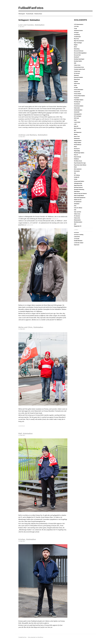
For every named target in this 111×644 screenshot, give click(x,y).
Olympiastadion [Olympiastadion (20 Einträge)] (78, 141)
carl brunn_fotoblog (79, 235)
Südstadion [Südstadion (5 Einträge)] (77, 204)
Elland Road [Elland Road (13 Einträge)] (77, 79)
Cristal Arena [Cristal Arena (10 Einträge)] (77, 71)
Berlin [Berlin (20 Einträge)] (75, 47)
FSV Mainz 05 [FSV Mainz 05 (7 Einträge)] (77, 102)
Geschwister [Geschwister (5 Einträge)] (77, 104)
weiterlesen (22, 426)
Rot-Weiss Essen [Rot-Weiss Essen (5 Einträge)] (78, 161)
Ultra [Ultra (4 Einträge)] (75, 206)
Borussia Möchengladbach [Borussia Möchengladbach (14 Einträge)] (80, 53)
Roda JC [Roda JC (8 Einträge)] (76, 155)
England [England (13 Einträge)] (76, 81)
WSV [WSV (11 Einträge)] (75, 224)
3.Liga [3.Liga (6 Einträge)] (75, 29)
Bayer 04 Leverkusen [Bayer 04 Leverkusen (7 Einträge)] (79, 41)
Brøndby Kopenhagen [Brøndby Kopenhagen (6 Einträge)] (79, 59)
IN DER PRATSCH (78, 241)
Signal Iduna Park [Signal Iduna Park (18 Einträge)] (78, 185)
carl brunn (76, 233)
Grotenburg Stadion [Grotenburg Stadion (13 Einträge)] (79, 106)
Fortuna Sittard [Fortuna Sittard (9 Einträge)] (78, 94)
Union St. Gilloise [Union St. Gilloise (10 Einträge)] (78, 208)
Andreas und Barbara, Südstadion (33, 135)
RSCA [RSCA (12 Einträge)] (75, 167)
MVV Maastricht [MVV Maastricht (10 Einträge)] (78, 132)
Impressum (77, 245)
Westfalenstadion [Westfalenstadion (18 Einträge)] (78, 222)
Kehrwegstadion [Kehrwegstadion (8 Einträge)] (78, 114)
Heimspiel (22, 14)
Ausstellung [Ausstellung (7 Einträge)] (77, 35)
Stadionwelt (55, 219)
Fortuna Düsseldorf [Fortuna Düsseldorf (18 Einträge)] (79, 90)
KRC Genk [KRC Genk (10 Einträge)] (76, 118)
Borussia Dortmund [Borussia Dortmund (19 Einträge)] (79, 51)
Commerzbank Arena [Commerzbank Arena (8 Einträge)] (79, 67)
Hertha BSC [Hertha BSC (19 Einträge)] (77, 112)
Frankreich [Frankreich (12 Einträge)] (77, 98)
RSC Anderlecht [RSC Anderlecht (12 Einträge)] (78, 169)
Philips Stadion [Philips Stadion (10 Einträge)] (78, 143)
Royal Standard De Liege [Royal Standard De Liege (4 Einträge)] (80, 163)
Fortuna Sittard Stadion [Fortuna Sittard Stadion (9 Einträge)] (79, 96)
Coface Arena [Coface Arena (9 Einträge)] (77, 65)
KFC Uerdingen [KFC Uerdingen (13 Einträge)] (78, 116)
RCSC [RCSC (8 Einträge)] (75, 147)
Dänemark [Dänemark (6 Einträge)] (76, 75)
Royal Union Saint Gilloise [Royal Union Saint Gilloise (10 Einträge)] (80, 165)
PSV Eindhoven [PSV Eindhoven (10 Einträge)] (78, 145)
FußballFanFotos (31, 8)
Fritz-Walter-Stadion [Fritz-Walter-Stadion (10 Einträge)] (79, 100)
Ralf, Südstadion (26, 434)
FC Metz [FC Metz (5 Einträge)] (76, 88)
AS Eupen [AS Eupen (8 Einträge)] (76, 33)
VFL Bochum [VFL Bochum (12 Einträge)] (77, 216)
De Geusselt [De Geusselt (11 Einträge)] (77, 73)
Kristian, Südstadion (27, 539)
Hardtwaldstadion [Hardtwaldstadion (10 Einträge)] (78, 110)
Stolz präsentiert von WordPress (35, 637)
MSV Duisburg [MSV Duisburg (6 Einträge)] (77, 128)
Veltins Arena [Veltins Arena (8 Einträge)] (77, 214)
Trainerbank (30, 14)
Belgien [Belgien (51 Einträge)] (76, 45)
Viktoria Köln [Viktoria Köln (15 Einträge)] (77, 218)
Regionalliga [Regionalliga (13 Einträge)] (77, 151)
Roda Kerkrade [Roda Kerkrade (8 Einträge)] (78, 157)
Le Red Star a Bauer (79, 243)
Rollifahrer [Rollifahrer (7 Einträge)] (77, 159)
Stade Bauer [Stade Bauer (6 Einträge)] (77, 191)
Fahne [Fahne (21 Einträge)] (75, 86)
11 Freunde (77, 239)
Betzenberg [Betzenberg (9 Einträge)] (77, 49)
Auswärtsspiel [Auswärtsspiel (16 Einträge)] (77, 37)
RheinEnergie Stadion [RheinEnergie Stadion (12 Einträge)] (79, 153)
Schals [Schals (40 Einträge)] (76, 179)
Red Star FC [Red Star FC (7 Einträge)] (77, 149)
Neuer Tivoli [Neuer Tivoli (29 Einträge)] (77, 136)
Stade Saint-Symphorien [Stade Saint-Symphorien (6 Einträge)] (80, 198)
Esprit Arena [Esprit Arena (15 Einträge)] (77, 84)
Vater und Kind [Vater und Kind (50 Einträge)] (78, 212)
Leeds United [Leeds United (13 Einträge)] (77, 122)
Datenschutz (38, 14)
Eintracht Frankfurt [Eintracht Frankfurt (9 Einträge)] (78, 77)
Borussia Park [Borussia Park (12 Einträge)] (77, 55)
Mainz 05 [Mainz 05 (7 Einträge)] (76, 126)
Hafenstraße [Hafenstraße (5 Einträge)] (77, 108)
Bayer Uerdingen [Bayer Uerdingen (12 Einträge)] (78, 43)
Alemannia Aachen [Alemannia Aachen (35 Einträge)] (78, 31)
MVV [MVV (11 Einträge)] (75, 130)
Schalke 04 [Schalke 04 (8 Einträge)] (77, 177)
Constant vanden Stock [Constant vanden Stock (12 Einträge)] (79, 69)
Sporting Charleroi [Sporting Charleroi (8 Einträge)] (78, 187)
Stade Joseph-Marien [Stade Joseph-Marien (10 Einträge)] (79, 196)
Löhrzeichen (77, 237)
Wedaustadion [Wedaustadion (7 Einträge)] (77, 220)
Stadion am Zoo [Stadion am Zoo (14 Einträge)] (78, 200)
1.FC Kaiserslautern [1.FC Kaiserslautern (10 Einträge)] (79, 24)
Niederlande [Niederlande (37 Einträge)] (77, 139)
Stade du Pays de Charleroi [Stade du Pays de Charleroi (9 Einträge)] (80, 194)
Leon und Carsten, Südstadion (31, 25)
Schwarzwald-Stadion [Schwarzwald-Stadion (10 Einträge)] (79, 181)
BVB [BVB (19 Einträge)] (75, 63)
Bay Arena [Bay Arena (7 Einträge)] (76, 39)
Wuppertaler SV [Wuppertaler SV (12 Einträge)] (78, 226)
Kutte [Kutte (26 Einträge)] (75, 120)
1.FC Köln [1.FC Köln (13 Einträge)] (76, 26)
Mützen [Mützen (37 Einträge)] (76, 134)
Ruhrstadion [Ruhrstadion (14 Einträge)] (77, 171)
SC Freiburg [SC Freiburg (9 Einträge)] (77, 175)
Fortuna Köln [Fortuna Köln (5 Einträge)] (77, 92)
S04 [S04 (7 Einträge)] (75, 173)
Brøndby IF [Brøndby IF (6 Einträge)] (77, 57)
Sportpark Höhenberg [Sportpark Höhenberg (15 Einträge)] (79, 189)
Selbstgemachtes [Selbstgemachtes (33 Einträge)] (78, 183)
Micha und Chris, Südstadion (31, 327)
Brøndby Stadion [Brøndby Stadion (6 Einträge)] (78, 61)
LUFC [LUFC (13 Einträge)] (75, 124)
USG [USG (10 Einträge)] (75, 210)
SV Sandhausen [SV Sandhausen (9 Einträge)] (78, 202)
